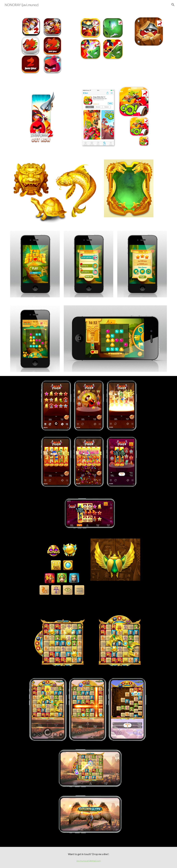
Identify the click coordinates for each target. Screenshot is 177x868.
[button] (173, 5)
